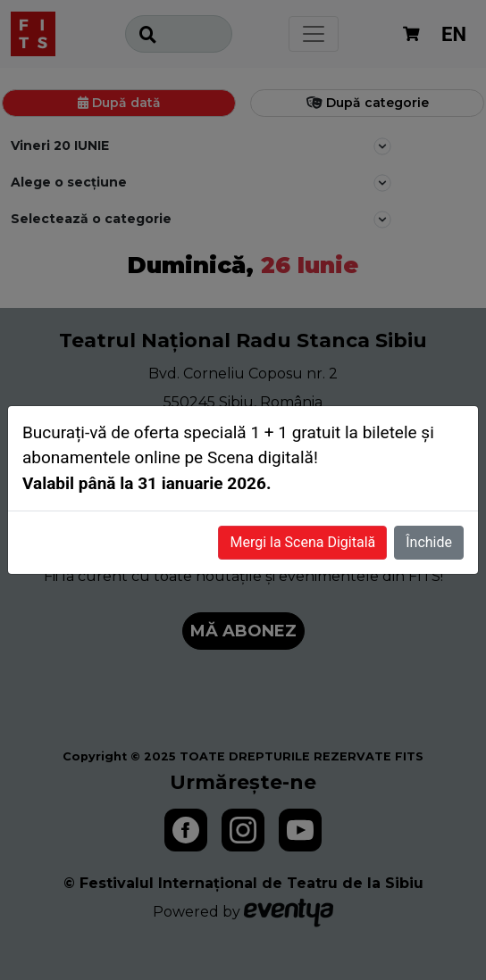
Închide (429, 542)
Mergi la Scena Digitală (302, 542)
